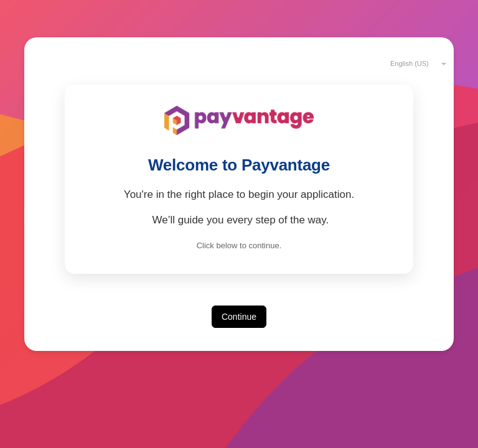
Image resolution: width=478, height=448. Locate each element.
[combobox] (413, 63)
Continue (239, 317)
